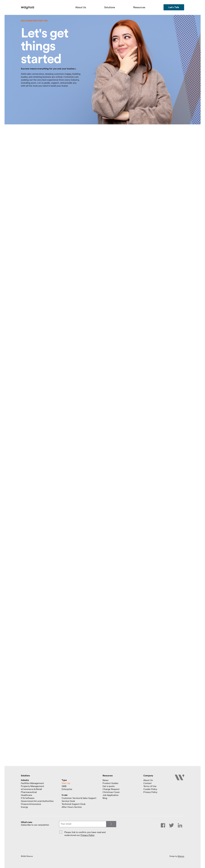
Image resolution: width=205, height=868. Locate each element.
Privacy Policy (88, 835)
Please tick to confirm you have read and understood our (85, 834)
